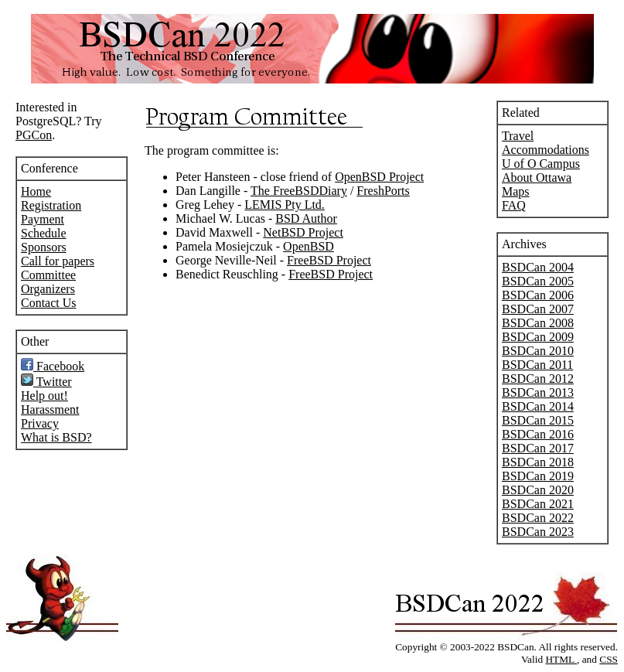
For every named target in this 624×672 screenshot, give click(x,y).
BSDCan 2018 (538, 462)
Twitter (46, 382)
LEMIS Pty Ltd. (285, 205)
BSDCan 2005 (538, 281)
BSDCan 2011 (537, 365)
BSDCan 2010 (538, 351)
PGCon (34, 135)
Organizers (48, 289)
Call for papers (58, 261)
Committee (48, 275)
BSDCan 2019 (538, 476)
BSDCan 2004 (538, 267)
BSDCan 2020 (538, 490)
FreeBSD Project (329, 260)
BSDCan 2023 (538, 532)
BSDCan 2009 (538, 337)
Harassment (50, 409)
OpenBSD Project (379, 177)
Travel (518, 136)
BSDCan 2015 (538, 420)
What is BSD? (56, 437)
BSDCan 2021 (538, 504)
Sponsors (44, 247)
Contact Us (49, 303)
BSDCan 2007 (538, 309)
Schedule (44, 233)
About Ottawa (537, 177)
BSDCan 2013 (538, 392)
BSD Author (306, 218)
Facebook (53, 366)
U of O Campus (541, 164)
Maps (516, 191)
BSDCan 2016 (538, 434)
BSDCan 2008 (538, 323)
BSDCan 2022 (538, 518)
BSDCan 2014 (538, 406)
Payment (43, 219)
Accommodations (546, 150)
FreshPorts (383, 191)
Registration (51, 205)
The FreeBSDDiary (299, 191)
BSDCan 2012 (538, 379)
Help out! (44, 396)
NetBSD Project (303, 232)
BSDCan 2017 (538, 448)
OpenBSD (309, 246)
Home (36, 191)
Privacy (40, 423)
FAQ (514, 205)
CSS (609, 659)
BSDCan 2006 (538, 295)
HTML (561, 659)
